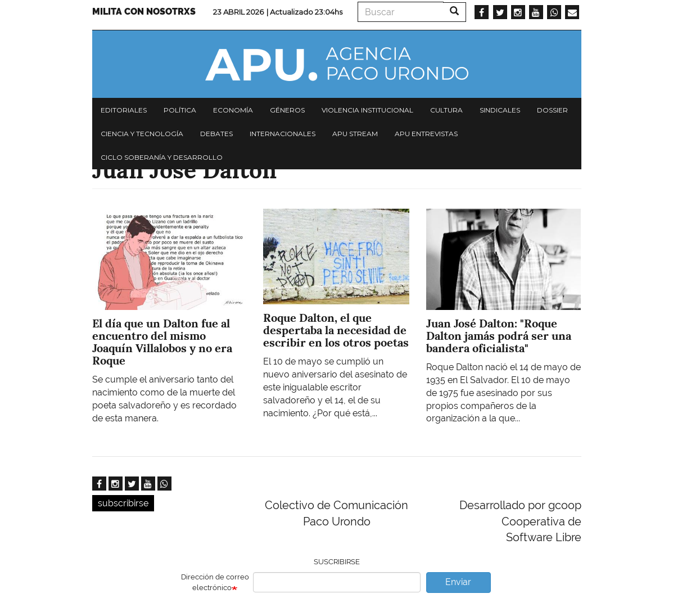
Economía (233, 110)
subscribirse (123, 503)
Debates (216, 134)
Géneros (287, 110)
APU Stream (355, 134)
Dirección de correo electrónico (215, 582)
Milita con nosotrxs (144, 12)
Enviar (458, 582)
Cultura (446, 110)
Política (180, 110)
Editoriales (124, 110)
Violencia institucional (367, 110)
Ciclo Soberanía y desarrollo (162, 157)
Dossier (552, 110)
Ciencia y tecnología (142, 134)
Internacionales (283, 134)
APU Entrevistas (426, 134)
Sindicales (500, 110)
